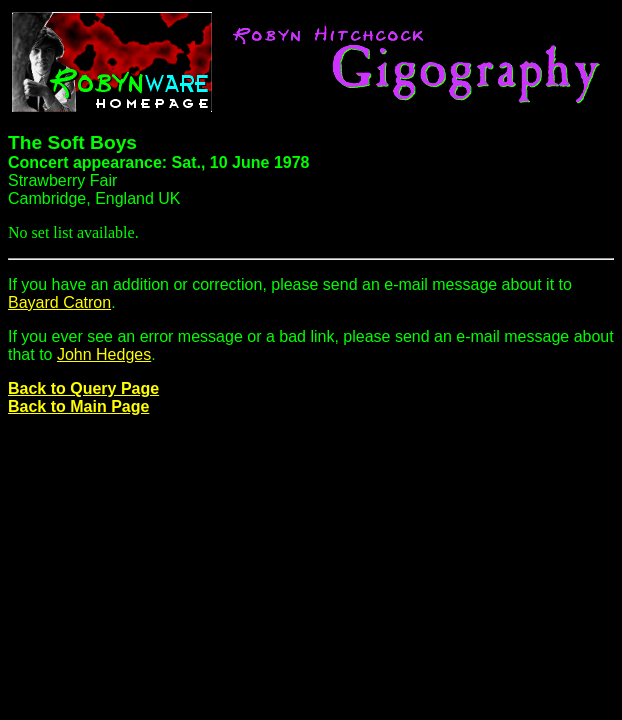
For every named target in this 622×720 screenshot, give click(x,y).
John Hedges (104, 354)
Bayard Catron (59, 302)
